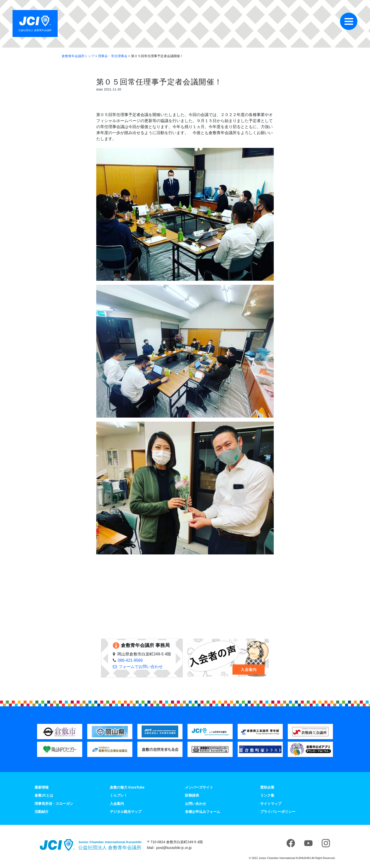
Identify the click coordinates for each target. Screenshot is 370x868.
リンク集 (267, 795)
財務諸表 (192, 795)
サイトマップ (271, 804)
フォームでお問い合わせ (141, 667)
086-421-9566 (130, 660)
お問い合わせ (196, 804)
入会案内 (117, 804)
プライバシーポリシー (278, 812)
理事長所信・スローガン (54, 804)
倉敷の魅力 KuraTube (127, 787)
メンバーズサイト (199, 787)
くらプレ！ (119, 795)
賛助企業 (267, 787)
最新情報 (42, 787)
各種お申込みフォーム (203, 812)
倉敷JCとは (44, 795)
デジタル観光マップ (126, 812)
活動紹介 (42, 812)
